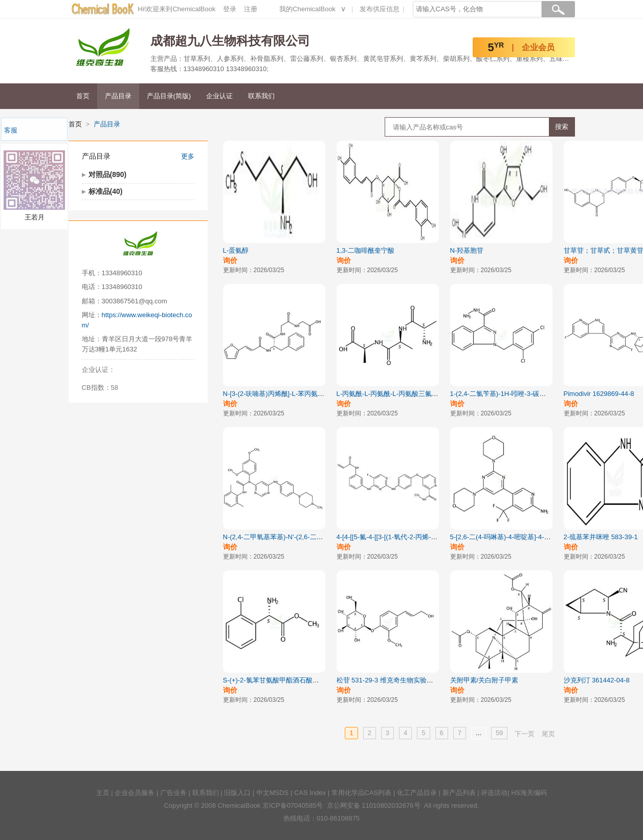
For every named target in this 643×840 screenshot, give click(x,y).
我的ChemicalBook (307, 9)
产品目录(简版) (169, 96)
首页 (83, 96)
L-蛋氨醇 (236, 250)
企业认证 (219, 96)
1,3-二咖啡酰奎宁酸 (365, 250)
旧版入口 (237, 793)
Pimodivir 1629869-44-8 (599, 394)
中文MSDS (273, 793)
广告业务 (173, 793)
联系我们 (261, 96)
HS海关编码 (529, 793)
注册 (251, 9)
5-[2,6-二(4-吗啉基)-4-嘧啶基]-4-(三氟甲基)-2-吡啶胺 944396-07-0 (547, 537)
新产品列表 (459, 793)
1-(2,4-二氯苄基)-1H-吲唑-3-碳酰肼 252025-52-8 (521, 394)
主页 (103, 793)
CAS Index (310, 793)
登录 (230, 9)
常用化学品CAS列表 (362, 793)
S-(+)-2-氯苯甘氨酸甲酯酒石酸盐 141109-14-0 (291, 680)
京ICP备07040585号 (293, 805)
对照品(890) (108, 174)
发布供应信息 (380, 9)
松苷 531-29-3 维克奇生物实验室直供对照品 (402, 680)
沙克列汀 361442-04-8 (597, 680)
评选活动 (494, 793)
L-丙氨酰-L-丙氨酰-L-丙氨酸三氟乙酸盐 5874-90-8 (410, 394)
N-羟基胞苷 (467, 250)
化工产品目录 (417, 793)
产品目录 (118, 96)
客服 (11, 130)
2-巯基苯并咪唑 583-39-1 (601, 537)
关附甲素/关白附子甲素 (484, 680)
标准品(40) (106, 191)
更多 (188, 156)
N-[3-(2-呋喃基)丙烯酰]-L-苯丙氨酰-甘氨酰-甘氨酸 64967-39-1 (314, 394)
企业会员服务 (135, 793)
